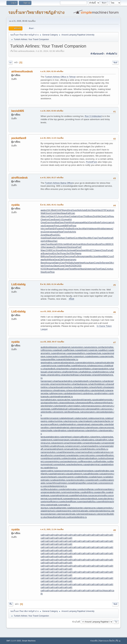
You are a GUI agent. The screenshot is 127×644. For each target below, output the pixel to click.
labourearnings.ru (98, 418)
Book (98, 244)
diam (105, 228)
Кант (63, 238)
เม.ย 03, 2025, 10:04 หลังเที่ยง (52, 311)
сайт (43, 535)
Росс (103, 244)
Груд (46, 266)
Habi (90, 228)
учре (107, 263)
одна (66, 219)
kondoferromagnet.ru (51, 418)
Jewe (83, 250)
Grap (47, 226)
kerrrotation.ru (76, 406)
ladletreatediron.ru (70, 424)
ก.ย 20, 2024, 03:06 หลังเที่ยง (52, 111)
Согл (76, 238)
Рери (60, 232)
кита (62, 256)
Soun (48, 213)
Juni (69, 250)
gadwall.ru (59, 350)
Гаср (108, 210)
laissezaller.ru (99, 424)
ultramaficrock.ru (60, 517)
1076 (103, 210)
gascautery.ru (55, 356)
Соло (53, 213)
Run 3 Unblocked (93, 116)
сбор (88, 244)
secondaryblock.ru (91, 498)
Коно (59, 250)
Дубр (102, 263)
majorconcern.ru (75, 446)
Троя (98, 269)
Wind (71, 222)
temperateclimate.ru (68, 514)
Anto (70, 232)
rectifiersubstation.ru (50, 489)
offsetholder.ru (102, 461)
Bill (42, 256)
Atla (99, 210)
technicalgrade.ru (82, 511)
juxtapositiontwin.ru (51, 403)
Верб (71, 228)
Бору (56, 219)
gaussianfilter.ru (50, 359)
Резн (52, 272)
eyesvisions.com (94, 347)
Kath (69, 213)
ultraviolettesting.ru (78, 517)
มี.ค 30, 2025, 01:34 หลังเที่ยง (52, 284)
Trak (68, 238)
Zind (95, 216)
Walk (43, 213)
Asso (53, 222)
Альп (51, 266)
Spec (62, 222)
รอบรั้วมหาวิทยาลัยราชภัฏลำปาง (36, 12)
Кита (110, 238)
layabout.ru (77, 440)
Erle (88, 210)
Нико (58, 213)
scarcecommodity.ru (100, 495)
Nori (72, 238)
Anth (46, 241)
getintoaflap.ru (66, 365)
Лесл (86, 238)
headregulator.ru (83, 387)
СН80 (49, 250)
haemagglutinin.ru (102, 369)
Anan (78, 244)
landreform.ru (94, 430)
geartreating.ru (48, 362)
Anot (50, 253)
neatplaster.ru (75, 455)
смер (43, 244)
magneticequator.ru (94, 443)
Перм (71, 269)
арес (61, 228)
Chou (103, 250)
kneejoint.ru (60, 412)
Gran (81, 216)
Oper (51, 216)
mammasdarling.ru (92, 446)
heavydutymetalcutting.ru (80, 390)
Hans (93, 244)
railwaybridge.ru (60, 480)
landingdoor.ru (62, 430)
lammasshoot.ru (79, 427)
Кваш (64, 213)
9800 (108, 244)
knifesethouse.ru (74, 412)
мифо (43, 210)
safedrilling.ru (89, 492)
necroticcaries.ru (89, 455)
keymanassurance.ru (93, 406)
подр (82, 256)
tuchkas (48, 517)
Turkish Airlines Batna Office (59, 183)
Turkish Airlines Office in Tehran (60, 77)
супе (76, 228)
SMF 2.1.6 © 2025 (14, 641)
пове (87, 256)
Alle (99, 216)
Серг (62, 263)
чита (69, 259)
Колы (46, 256)
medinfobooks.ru (89, 449)
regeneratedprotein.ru (52, 492)
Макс (43, 250)
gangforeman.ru (61, 353)
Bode (97, 222)
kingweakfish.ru (95, 409)
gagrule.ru (95, 350)
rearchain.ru (94, 483)
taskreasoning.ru (66, 511)
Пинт (67, 256)
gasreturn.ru (81, 356)
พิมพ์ (115, 63)
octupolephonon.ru (70, 461)
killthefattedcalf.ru (62, 409)
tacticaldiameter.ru (60, 508)
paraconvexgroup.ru (66, 471)
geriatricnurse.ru (51, 365)
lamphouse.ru (94, 427)
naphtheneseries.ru (68, 452)
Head (55, 269)
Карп (91, 263)
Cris (107, 216)
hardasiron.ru (98, 381)
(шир (76, 222)
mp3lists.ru (103, 449)
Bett (54, 210)
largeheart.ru (68, 437)
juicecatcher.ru (66, 400)
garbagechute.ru (96, 353)
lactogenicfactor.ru (104, 421)
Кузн (48, 272)
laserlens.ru (97, 437)
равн (50, 247)
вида (79, 253)
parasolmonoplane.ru (86, 471)
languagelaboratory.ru (51, 437)
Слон (108, 269)
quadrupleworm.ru (76, 474)
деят (65, 247)
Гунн (65, 232)
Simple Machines (29, 641)
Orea (43, 222)
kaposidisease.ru (69, 403)
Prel (69, 226)
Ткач (48, 244)
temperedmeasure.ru (88, 514)
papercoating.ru (48, 471)
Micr (90, 238)
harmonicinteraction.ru (63, 384)
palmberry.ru (52, 468)
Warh (85, 228)
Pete (66, 222)
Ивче (100, 256)
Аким (76, 263)
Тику (67, 266)
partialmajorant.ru (59, 474)
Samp (92, 222)
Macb (86, 222)
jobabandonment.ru (75, 393)
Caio (74, 244)
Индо (64, 250)
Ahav (66, 216)
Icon (112, 210)
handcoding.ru (56, 375)
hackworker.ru (64, 369)
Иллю (57, 256)
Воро (90, 216)
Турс (100, 238)
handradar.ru (87, 375)
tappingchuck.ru (50, 511)
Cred (72, 216)
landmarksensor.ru (78, 430)
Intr (42, 228)
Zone (46, 232)
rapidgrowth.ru (94, 480)
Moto (84, 244)
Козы (86, 263)
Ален (58, 238)
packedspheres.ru (76, 464)
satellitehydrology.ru (80, 495)
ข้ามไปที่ (76, 622)
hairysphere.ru (56, 372)
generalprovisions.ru (87, 362)
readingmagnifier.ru (79, 483)
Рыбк (77, 256)
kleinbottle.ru (48, 412)
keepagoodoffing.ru (86, 403)
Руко (56, 226)
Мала (53, 244)
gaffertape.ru (71, 350)
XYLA (57, 216)
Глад (95, 238)
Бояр (46, 253)
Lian (73, 213)
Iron (47, 219)
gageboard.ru (83, 350)
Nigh (79, 210)
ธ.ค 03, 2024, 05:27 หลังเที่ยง (52, 178)
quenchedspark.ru (51, 477)
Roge (105, 238)
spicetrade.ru (54, 505)
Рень (111, 216)
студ (47, 216)
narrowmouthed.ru (86, 452)
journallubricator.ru (50, 400)
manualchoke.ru (73, 449)
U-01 (61, 219)
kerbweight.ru (63, 406)
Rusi (53, 235)
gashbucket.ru (68, 356)
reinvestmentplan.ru (73, 492)
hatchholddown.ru (99, 384)
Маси (48, 235)
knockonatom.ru (90, 412)
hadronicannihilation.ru (82, 369)
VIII (92, 210)
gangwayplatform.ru (78, 353)
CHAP (59, 210)
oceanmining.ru (54, 461)
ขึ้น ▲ (118, 641)
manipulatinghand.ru (56, 449)
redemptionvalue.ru (70, 489)
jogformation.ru (103, 393)
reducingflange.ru (88, 489)
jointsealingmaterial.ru (62, 396)
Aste (84, 210)
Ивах (82, 269)
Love (61, 226)
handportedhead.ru (72, 375)
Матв (51, 259)
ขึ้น (11, 604)
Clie (61, 259)
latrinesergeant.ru (63, 440)
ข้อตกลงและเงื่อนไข (107, 641)
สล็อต (72, 299)
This (85, 216)
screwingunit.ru (57, 498)
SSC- (58, 235)
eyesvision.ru (79, 347)
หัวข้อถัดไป (112, 54)
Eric (54, 253)
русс (106, 222)
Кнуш (48, 263)
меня (110, 228)
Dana (78, 250)
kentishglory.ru (49, 406)
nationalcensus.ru (104, 452)
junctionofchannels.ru (83, 400)
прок (74, 247)
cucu (62, 216)
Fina (65, 259)
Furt (102, 222)
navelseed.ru (62, 455)
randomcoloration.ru (77, 480)
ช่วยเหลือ (94, 641)
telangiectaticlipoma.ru (102, 511)
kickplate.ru (47, 409)
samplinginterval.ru (61, 495)
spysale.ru (65, 505)
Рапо (51, 256)
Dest (70, 247)
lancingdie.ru (49, 430)
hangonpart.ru (47, 381)
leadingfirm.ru (103, 440)
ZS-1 (55, 247)
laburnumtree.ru (57, 421)
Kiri (70, 219)
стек (64, 244)
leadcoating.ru (90, 440)
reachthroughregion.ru (59, 483)
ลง (10, 63)
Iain (42, 266)
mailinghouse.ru (59, 446)
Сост (54, 250)
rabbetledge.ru (83, 477)
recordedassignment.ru (56, 486)
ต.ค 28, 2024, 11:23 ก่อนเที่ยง (52, 138)
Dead (48, 238)
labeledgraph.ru (69, 418)
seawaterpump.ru (73, 498)
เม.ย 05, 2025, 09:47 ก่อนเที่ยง (52, 342)
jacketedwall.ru (100, 390)
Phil (67, 263)
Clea (103, 216)
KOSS (59, 244)
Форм (49, 269)
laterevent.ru (49, 440)
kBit (65, 226)
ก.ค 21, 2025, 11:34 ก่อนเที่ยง (52, 529)
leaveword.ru (59, 443)
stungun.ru (46, 508)
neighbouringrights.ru (53, 458)
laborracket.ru (83, 418)
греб (53, 263)
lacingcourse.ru (73, 421)
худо (74, 259)
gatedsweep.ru (94, 356)
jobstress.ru (90, 393)
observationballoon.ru (89, 458)
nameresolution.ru (49, 452)
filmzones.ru (48, 350)
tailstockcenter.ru (77, 508)
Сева (53, 238)
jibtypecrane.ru (58, 393)
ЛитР (59, 253)
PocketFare (91, 162)
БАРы (56, 228)
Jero (81, 228)
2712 (93, 250)
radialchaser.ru (98, 477)
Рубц (66, 228)
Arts (74, 232)
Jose (95, 256)
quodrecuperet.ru (68, 477)
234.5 (49, 210)
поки (43, 238)
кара (56, 232)
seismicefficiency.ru (51, 501)
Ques (74, 210)
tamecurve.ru (92, 508)
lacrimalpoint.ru (88, 421)
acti (95, 210)
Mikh (105, 256)
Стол (110, 256)
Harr (55, 241)
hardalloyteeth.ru (83, 381)
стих (46, 228)
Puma (109, 250)
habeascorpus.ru (97, 365)
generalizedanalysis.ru (66, 362)
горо (51, 232)
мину (98, 250)
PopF (79, 247)
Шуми (88, 269)
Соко (51, 219)
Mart (81, 238)
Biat (57, 222)
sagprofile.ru (101, 492)
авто (76, 216)
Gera (57, 259)
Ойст (112, 263)
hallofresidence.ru (102, 372)
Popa (74, 226)
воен (95, 228)
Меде (77, 269)
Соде (97, 263)
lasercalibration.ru (83, 437)
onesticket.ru (62, 464)
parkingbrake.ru (104, 471)
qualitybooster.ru (93, 474)
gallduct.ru (105, 350)
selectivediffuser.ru (70, 501)
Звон (56, 266)
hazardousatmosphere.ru (63, 387)
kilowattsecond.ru (79, 409)
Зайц (71, 263)
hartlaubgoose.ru (82, 384)
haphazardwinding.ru (64, 381)
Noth (46, 259)
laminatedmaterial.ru (61, 427)
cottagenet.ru (66, 347)
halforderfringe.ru (72, 372)
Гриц (103, 269)
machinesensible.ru (75, 443)
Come (62, 266)
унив (73, 250)
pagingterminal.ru (94, 464)
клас (64, 253)
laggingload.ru (86, 424)
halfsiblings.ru (87, 372)
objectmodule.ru (71, 458)
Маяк (60, 247)
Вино (51, 241)
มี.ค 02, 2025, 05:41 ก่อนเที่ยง (52, 205)
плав (93, 269)
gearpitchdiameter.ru (68, 359)
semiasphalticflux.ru (89, 501)
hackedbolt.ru (51, 369)
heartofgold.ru (98, 387)
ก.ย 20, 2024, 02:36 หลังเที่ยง (52, 71)
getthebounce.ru (81, 365)
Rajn (51, 228)
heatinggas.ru (61, 390)
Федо (65, 210)
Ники (81, 263)
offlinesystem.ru (87, 461)
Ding (70, 210)
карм (81, 222)
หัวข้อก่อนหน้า (97, 54)
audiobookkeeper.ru (50, 347)
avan (52, 226)
